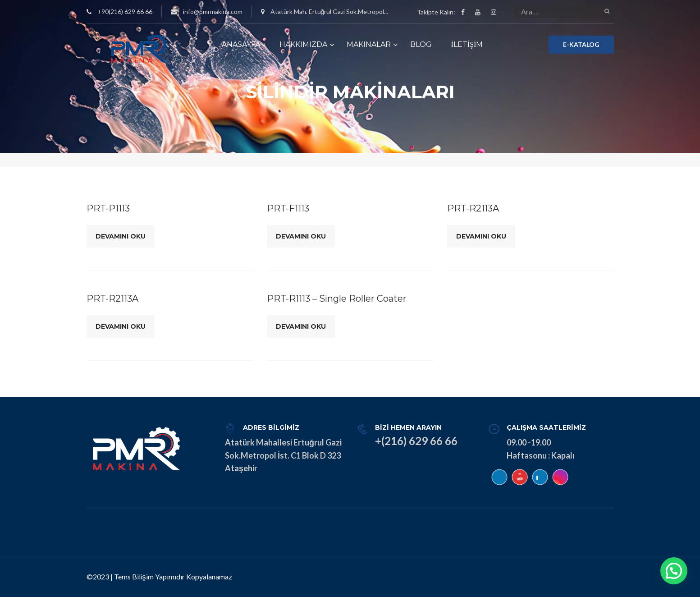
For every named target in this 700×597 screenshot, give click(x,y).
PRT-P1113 (108, 208)
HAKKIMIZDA (303, 44)
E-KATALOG (581, 44)
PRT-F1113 (288, 208)
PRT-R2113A (473, 208)
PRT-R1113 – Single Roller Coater (337, 298)
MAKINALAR (369, 44)
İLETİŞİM (467, 44)
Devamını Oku (121, 236)
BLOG (421, 44)
